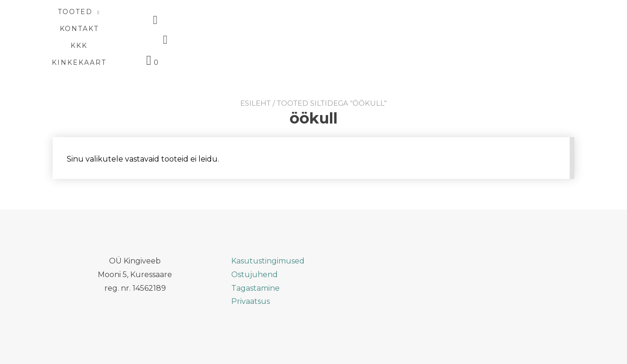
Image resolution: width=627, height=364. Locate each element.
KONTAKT (281, 23)
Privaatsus (251, 262)
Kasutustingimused (268, 221)
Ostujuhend (255, 235)
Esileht (255, 64)
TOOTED (218, 23)
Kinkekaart (383, 23)
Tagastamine (255, 249)
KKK (328, 23)
